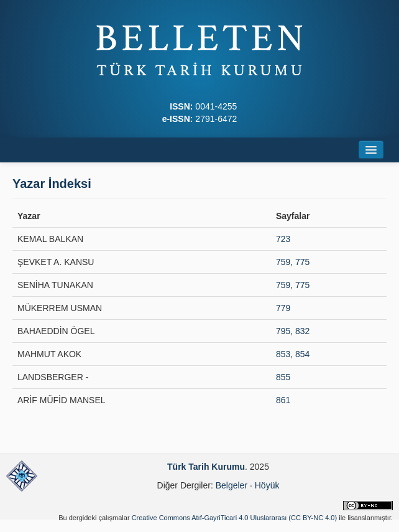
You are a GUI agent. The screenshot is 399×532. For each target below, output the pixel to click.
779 (283, 308)
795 (283, 331)
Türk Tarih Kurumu (206, 467)
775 (302, 262)
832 (302, 331)
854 (302, 354)
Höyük (267, 485)
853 (283, 354)
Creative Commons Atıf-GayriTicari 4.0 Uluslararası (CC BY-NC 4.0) (235, 518)
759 (283, 262)
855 (283, 377)
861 (283, 400)
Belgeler (232, 485)
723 (283, 239)
